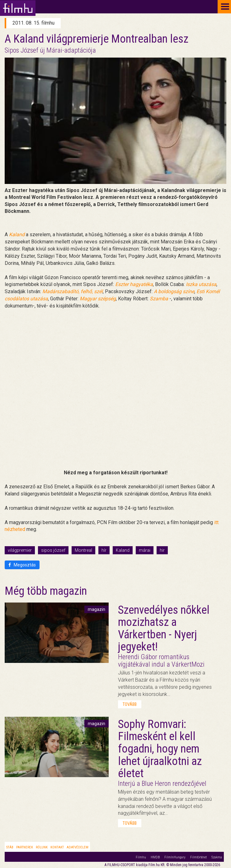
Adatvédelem (78, 847)
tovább (130, 704)
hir (162, 550)
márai (145, 550)
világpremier (20, 550)
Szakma (217, 857)
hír (104, 550)
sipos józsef (53, 550)
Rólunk (42, 847)
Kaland (123, 550)
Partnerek (25, 847)
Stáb (10, 847)
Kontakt (57, 847)
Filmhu (141, 857)
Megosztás (22, 565)
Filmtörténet (198, 857)
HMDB (155, 857)
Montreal (83, 550)
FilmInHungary (175, 857)
